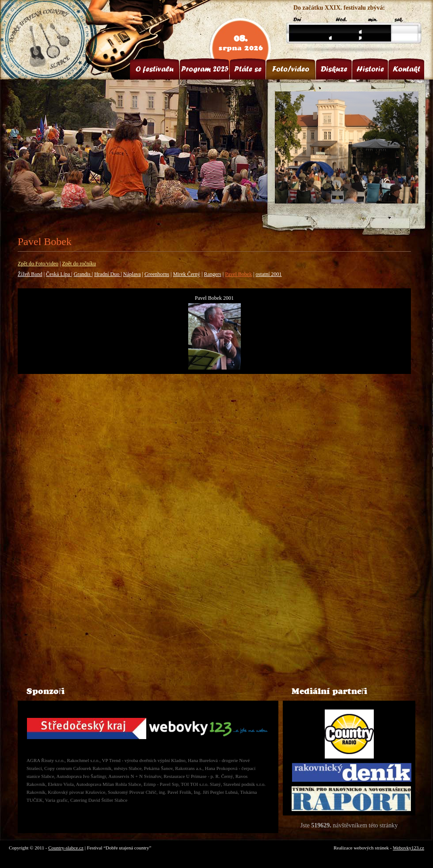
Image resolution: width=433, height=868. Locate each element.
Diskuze (334, 69)
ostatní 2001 (269, 274)
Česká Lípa (59, 274)
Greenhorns (157, 274)
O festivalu (155, 69)
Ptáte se (248, 69)
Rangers (212, 274)
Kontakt (406, 69)
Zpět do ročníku (79, 264)
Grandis (83, 274)
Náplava (132, 274)
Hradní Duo (107, 274)
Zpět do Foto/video (38, 264)
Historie (370, 69)
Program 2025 (205, 69)
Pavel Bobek (238, 274)
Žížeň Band (30, 274)
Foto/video (291, 69)
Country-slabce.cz (66, 848)
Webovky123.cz (408, 848)
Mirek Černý (186, 274)
